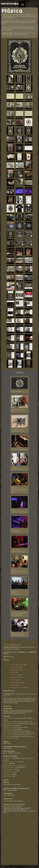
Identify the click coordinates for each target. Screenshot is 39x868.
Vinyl (20, 16)
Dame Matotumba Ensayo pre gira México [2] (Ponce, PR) (20, 628)
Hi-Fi (26, 35)
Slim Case (23, 33)
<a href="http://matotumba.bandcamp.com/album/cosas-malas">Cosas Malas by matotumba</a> (20, 839)
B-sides (16, 21)
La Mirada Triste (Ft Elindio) (20, 443)
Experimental (11, 27)
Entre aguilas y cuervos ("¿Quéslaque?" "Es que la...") (20, 424)
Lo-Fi (22, 35)
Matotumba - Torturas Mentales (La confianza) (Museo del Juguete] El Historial (20, 607)
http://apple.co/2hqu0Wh (24, 808)
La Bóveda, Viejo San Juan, (20, 544)
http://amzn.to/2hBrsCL (20, 810)
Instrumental (22, 22)
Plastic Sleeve (9, 35)
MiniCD (11, 16)
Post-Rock (18, 27)
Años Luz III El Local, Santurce (20, 586)
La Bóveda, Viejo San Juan (20, 504)
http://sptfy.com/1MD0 (15, 807)
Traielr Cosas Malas (20, 385)
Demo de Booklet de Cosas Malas (20, 404)
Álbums (14, 15)
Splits (12, 21)
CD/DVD (32, 16)
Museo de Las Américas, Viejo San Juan (20, 564)
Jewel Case (16, 33)
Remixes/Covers (14, 22)
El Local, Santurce (20, 524)
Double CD (5, 16)
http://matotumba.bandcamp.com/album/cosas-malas (20, 812)
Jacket (27, 33)
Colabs (4, 24)
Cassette (16, 16)
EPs (18, 15)
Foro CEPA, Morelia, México (20, 462)
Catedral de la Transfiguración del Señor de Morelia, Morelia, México (20, 483)
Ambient (13, 28)
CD (33, 15)
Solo (27, 22)
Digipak (11, 33)
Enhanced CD (25, 16)
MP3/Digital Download (8, 18)
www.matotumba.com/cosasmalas (13, 801)
